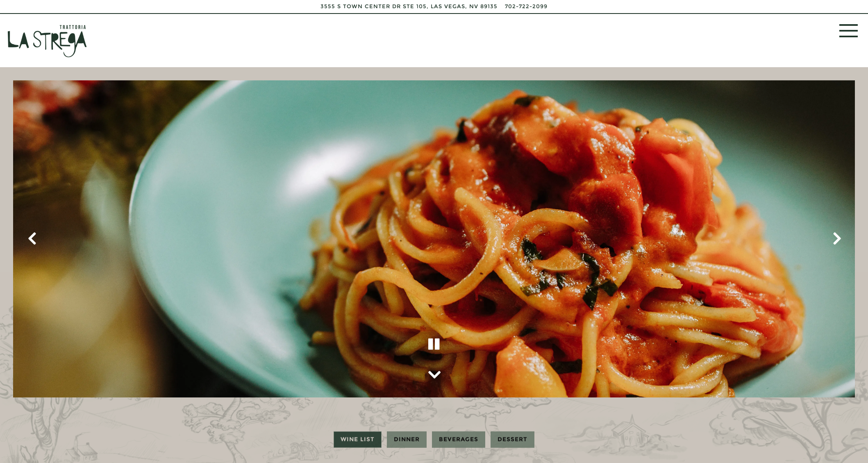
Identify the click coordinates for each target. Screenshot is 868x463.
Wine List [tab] (358, 439)
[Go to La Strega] (409, 6)
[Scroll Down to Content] (434, 372)
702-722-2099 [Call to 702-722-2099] (526, 6)
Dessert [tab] (512, 439)
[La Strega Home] (47, 41)
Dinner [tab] (407, 439)
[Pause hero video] (434, 343)
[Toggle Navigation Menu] (849, 31)
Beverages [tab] (459, 439)
